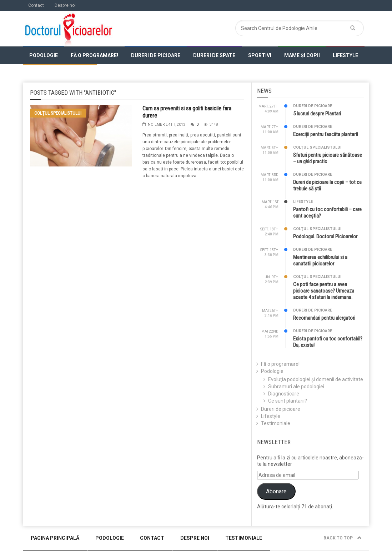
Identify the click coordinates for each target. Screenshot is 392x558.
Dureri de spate (214, 55)
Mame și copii (302, 55)
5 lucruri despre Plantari (317, 114)
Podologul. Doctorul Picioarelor (325, 236)
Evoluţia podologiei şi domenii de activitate (316, 379)
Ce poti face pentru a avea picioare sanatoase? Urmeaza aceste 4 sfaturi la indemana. (324, 291)
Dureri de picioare (156, 55)
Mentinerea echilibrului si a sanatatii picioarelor (320, 260)
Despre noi (65, 5)
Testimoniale (276, 423)
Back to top (343, 538)
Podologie (44, 55)
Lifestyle (345, 55)
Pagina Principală (55, 538)
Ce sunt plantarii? (288, 401)
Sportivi (260, 55)
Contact (36, 5)
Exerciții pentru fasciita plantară (326, 134)
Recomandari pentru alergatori (324, 318)
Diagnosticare (284, 394)
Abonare (276, 491)
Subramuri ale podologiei (296, 387)
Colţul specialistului (60, 74)
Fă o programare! (94, 55)
